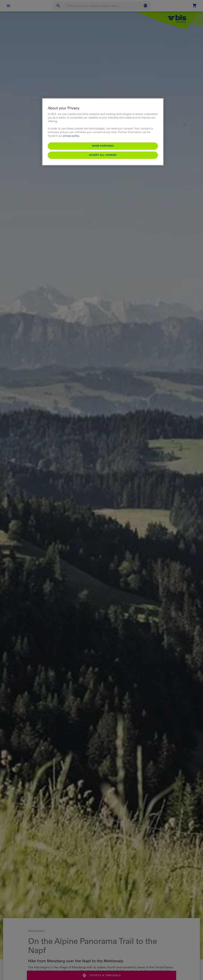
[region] (103, 132)
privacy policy (71, 136)
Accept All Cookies (103, 155)
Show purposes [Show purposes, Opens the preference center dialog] (103, 146)
